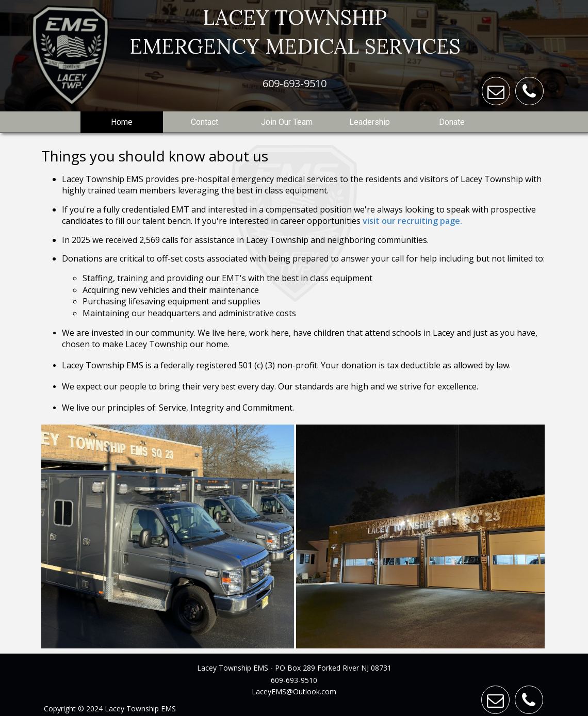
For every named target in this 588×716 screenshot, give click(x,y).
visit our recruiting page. (412, 221)
